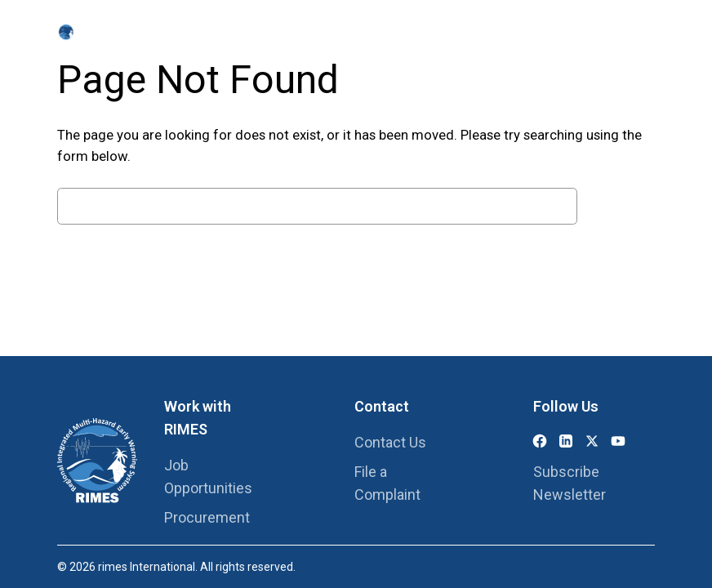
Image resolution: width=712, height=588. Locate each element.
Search (620, 206)
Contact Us (390, 442)
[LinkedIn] (566, 441)
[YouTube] (618, 441)
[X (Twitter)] (592, 441)
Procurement (207, 517)
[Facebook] (540, 441)
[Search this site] (634, 33)
